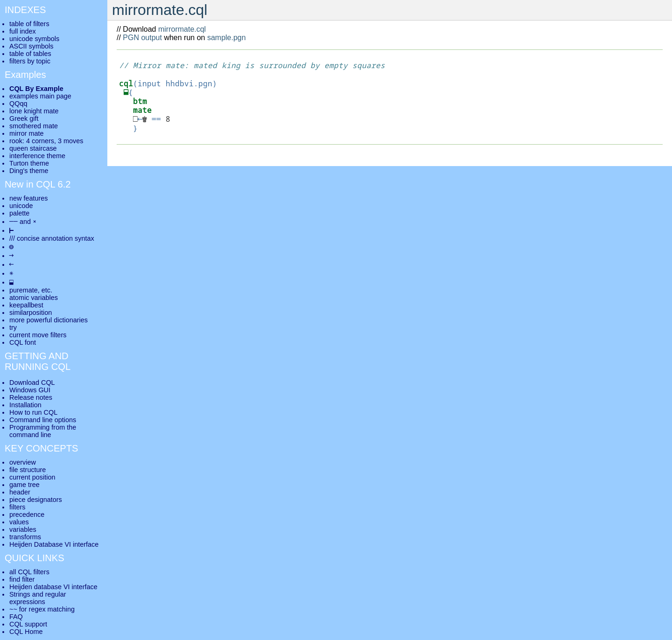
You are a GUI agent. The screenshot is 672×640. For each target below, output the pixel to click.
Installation (25, 405)
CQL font (23, 342)
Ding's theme (29, 171)
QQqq (18, 104)
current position (32, 477)
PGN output (142, 38)
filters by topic (30, 61)
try (13, 327)
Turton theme (29, 163)
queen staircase (33, 148)
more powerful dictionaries (49, 320)
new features (28, 198)
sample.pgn (227, 38)
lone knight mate (34, 111)
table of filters (29, 24)
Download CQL (32, 383)
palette (19, 213)
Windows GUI (30, 390)
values (19, 522)
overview (23, 462)
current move (29, 335)
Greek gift (24, 118)
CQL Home (26, 632)
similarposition (31, 313)
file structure (28, 470)
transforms (25, 537)
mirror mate (27, 133)
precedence (27, 515)
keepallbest (26, 305)
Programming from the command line (43, 431)
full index (23, 31)
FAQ (16, 617)
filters (17, 507)
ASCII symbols (31, 46)
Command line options (43, 420)
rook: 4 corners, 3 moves (46, 141)
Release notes (31, 397)
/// (12, 238)
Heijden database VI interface (53, 587)
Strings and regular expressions (38, 598)
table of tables (30, 54)
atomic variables (34, 298)
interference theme (37, 156)
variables (23, 529)
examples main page (40, 96)
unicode (21, 206)
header (20, 492)
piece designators (36, 500)
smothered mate (34, 126)
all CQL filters (29, 572)
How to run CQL (33, 412)
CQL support (28, 624)
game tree (24, 485)
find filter (22, 579)
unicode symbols (34, 39)
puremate (24, 290)
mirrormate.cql (182, 29)
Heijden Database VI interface (54, 544)
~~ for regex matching (42, 609)
